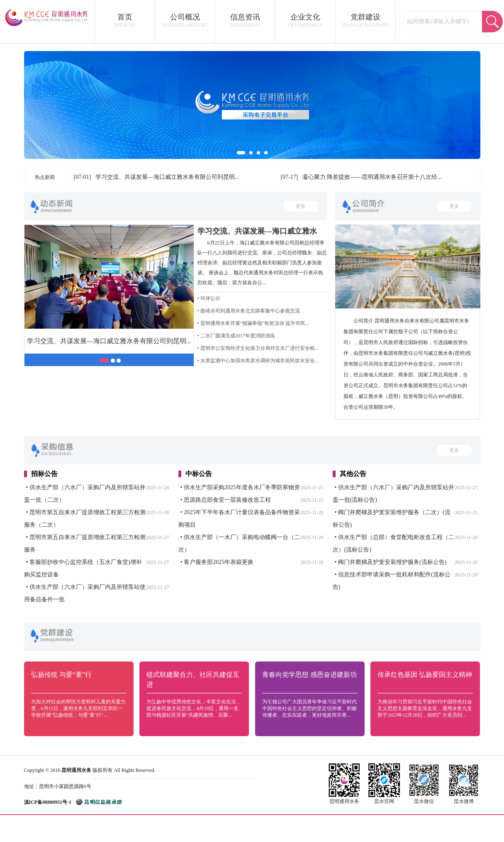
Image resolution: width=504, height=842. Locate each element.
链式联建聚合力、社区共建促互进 (193, 680)
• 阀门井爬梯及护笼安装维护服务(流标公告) (391, 562)
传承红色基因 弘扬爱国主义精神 (425, 675)
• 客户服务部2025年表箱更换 (217, 562)
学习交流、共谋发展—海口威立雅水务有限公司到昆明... (167, 177)
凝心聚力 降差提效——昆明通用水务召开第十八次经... (372, 177)
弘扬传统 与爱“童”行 (61, 675)
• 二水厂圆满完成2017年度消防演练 (236, 336)
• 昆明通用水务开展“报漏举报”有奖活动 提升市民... (253, 323)
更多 (301, 206)
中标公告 (199, 474)
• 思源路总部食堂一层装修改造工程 (226, 500)
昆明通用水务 (76, 770)
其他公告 (353, 474)
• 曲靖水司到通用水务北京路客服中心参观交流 (249, 311)
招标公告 (44, 474)
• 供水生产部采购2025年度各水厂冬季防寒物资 (240, 487)
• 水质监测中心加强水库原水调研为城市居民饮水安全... (258, 361)
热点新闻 (45, 177)
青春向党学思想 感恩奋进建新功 (309, 675)
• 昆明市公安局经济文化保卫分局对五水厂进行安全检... (258, 348)
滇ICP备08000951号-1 (48, 802)
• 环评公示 (209, 298)
